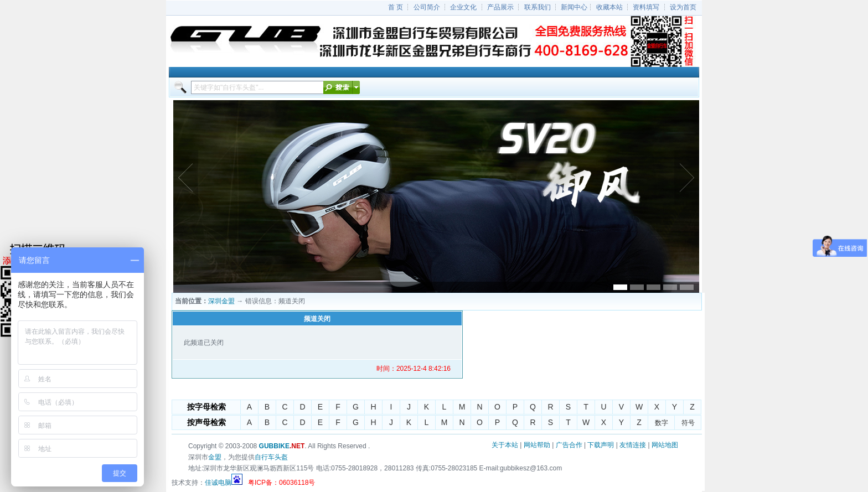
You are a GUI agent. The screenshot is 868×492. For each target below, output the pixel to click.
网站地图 (665, 445)
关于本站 (505, 445)
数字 (662, 423)
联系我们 (538, 7)
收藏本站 (609, 7)
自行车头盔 (271, 457)
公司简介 (427, 7)
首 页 (396, 7)
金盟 (215, 457)
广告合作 (569, 445)
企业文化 (463, 7)
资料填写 (646, 7)
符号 (688, 423)
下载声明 (601, 445)
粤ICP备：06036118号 (281, 483)
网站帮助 (537, 445)
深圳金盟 (221, 301)
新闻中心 (574, 7)
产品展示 (500, 7)
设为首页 (683, 7)
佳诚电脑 (218, 483)
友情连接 (633, 445)
